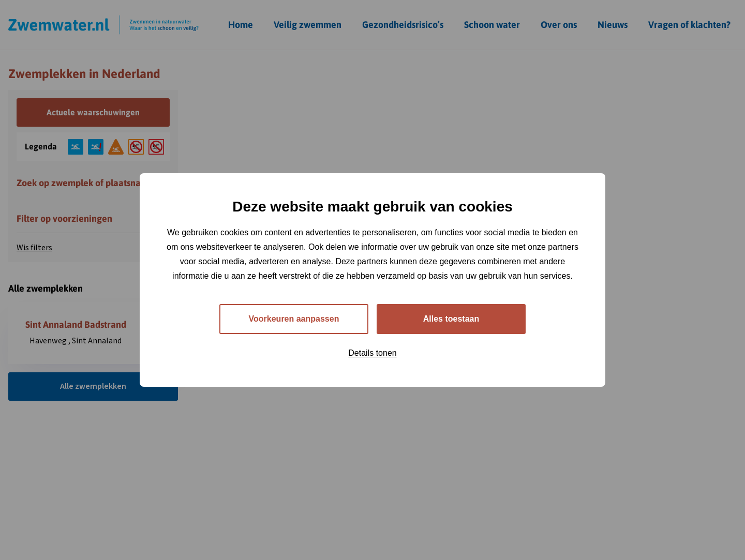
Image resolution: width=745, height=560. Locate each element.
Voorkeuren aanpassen (294, 319)
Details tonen (372, 353)
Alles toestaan (451, 319)
